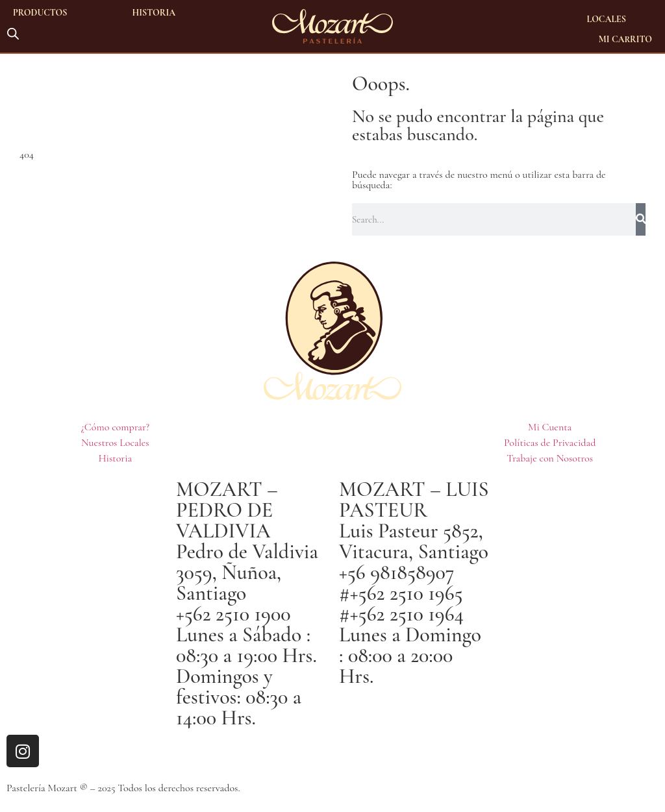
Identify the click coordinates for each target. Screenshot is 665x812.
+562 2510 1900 (233, 614)
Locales (607, 19)
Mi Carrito (625, 39)
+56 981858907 (397, 572)
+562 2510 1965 (407, 593)
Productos (40, 13)
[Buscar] (641, 219)
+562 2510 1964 (407, 614)
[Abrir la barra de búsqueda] (13, 33)
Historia (154, 13)
